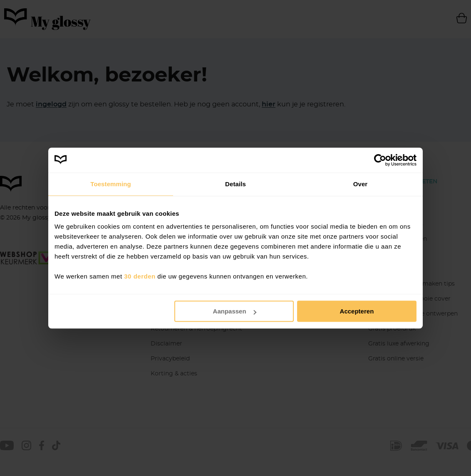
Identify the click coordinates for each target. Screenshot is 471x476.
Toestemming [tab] (111, 184)
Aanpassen (235, 311)
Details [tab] (235, 184)
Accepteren (357, 311)
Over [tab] (361, 184)
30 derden (140, 276)
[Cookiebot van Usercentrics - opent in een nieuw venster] (380, 160)
